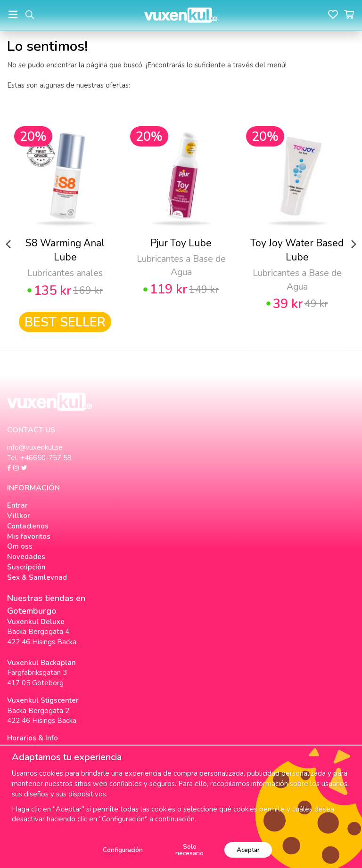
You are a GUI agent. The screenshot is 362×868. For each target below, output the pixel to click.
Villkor (19, 516)
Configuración (123, 850)
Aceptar (248, 850)
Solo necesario (189, 850)
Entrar (17, 505)
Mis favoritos (29, 536)
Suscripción (26, 567)
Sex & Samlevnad (37, 577)
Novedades (26, 557)
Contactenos (28, 526)
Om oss (20, 546)
